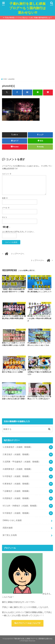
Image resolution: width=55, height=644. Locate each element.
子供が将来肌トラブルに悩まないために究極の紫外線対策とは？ (28, 18)
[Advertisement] (28, 49)
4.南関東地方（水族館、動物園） (18, 469)
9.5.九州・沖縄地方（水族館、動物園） (20, 506)
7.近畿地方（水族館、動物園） (17, 491)
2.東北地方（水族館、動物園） (17, 454)
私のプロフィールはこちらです (28, 623)
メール (6, 208)
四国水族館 (8, 528)
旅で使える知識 (10, 535)
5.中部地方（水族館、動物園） (17, 476)
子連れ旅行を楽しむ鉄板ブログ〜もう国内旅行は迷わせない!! (28, 8)
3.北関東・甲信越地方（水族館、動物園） (22, 462)
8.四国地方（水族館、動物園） (17, 498)
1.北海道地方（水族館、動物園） (18, 447)
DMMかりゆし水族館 (12, 520)
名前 (5, 198)
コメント (7, 174)
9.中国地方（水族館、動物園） (17, 513)
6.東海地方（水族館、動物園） (17, 484)
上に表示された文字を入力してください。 (19, 232)
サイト (5, 217)
